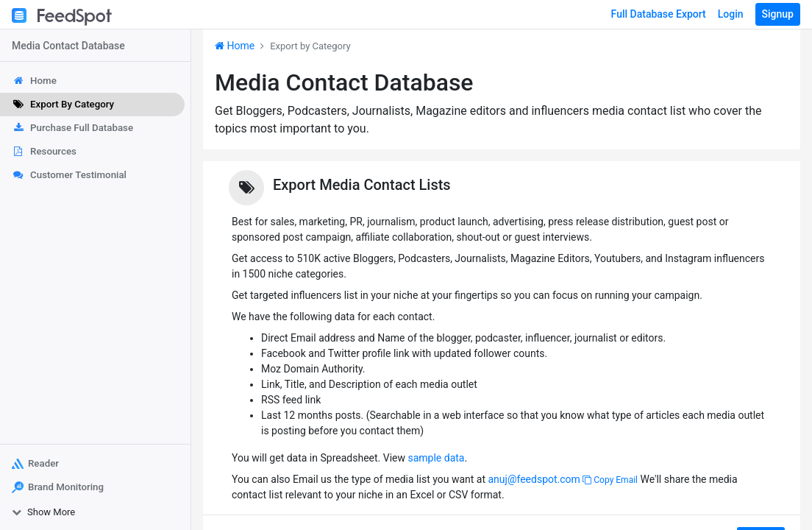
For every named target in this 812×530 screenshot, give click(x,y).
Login (731, 14)
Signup (778, 14)
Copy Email (610, 480)
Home (235, 46)
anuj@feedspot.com (534, 479)
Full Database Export (659, 14)
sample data (436, 458)
